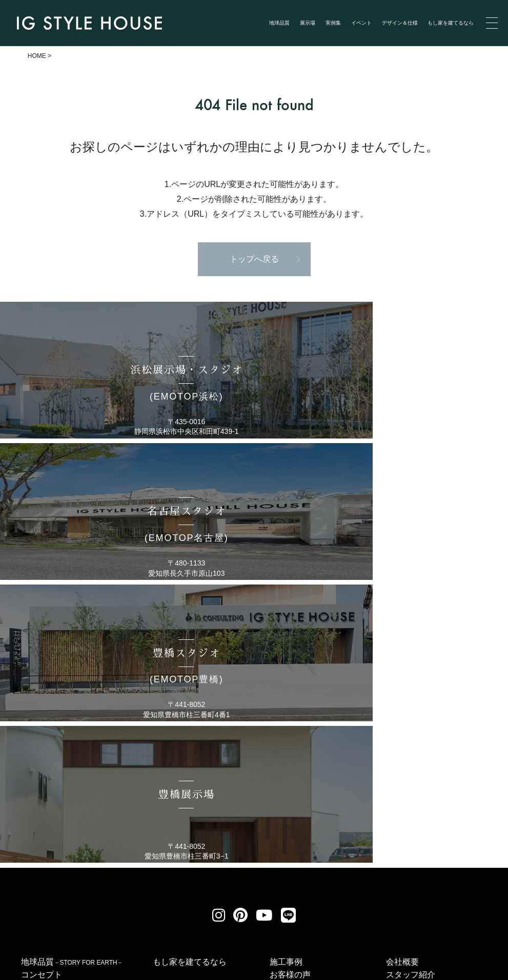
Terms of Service (86, 961)
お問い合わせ (299, 860)
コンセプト (42, 717)
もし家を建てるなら (451, 23)
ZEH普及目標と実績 (423, 769)
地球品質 (279, 23)
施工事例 (286, 704)
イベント (361, 23)
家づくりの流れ (415, 730)
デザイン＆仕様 (400, 23)
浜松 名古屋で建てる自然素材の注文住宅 (142, 972)
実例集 (333, 23)
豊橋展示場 (42, 821)
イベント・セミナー (307, 730)
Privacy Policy (32, 961)
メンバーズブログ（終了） (435, 782)
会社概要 (402, 704)
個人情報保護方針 (137, 860)
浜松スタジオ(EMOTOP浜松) (74, 757)
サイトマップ (380, 860)
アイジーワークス (419, 743)
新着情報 (286, 743)
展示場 (308, 23)
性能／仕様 (407, 756)
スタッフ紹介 (411, 717)
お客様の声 (290, 717)
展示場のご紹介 (50, 744)
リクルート (223, 860)
